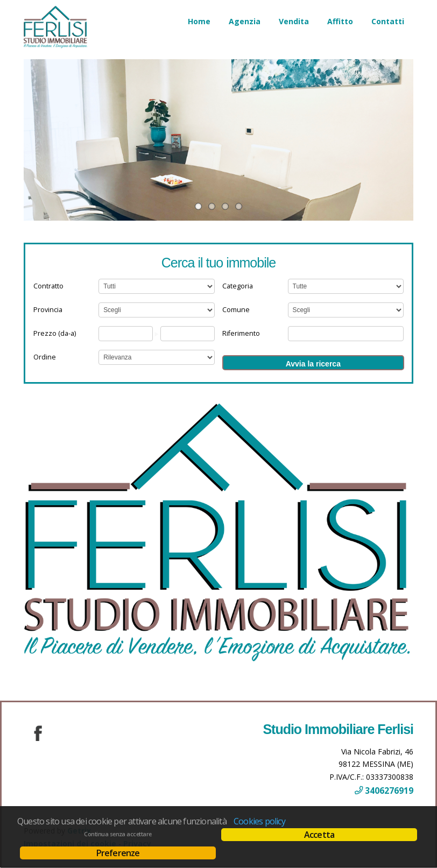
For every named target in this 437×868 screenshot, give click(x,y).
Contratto (48, 286)
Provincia (48, 310)
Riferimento (241, 333)
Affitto (340, 21)
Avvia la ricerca (313, 364)
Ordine (45, 357)
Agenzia (245, 21)
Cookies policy (259, 821)
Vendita (294, 21)
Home (199, 21)
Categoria (238, 286)
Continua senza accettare (118, 834)
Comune (236, 310)
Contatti (388, 21)
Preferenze (118, 853)
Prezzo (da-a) (55, 333)
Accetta (319, 835)
